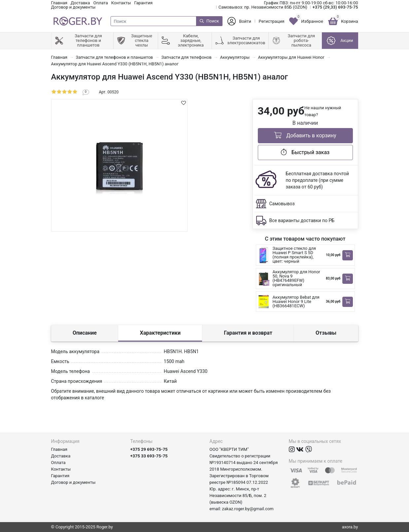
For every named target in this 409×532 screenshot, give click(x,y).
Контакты (121, 3)
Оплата (101, 3)
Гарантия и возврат (248, 333)
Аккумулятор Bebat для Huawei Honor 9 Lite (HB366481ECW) (296, 301)
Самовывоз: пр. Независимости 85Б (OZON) (263, 7)
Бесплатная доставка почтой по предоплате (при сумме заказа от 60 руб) (318, 180)
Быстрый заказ (305, 152)
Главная (59, 3)
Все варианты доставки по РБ (302, 220)
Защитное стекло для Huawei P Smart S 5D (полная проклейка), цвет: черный (294, 255)
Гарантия (144, 3)
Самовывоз (282, 204)
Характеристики (160, 333)
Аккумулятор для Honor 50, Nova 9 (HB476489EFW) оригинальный (296, 278)
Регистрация (272, 21)
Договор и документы (73, 7)
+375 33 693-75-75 (149, 456)
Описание (85, 333)
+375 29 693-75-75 (149, 449)
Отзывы (326, 333)
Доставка (80, 3)
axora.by (350, 527)
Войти (245, 21)
